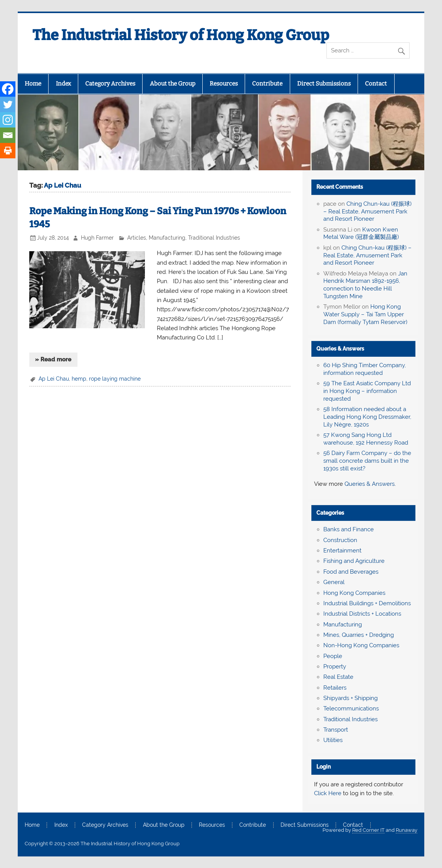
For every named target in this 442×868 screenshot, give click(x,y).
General (334, 582)
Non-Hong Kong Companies (361, 645)
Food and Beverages (351, 572)
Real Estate (338, 677)
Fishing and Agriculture (354, 561)
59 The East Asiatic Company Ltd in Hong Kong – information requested (367, 391)
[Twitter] (8, 104)
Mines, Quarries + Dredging (359, 635)
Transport (336, 730)
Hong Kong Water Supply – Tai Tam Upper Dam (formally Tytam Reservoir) (365, 314)
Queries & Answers (340, 349)
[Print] (8, 151)
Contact (376, 84)
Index (63, 84)
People (333, 656)
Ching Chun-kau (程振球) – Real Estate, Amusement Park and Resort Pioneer (367, 212)
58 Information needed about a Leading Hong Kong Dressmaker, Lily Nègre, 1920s (367, 417)
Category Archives (110, 84)
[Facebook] (8, 89)
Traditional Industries (214, 238)
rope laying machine (115, 379)
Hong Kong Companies (354, 593)
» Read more (53, 359)
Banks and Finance (349, 529)
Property (335, 667)
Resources (224, 84)
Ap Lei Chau (54, 379)
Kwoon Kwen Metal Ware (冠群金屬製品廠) (361, 233)
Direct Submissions (324, 84)
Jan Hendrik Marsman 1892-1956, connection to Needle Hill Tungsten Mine (365, 285)
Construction (340, 540)
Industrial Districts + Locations (362, 614)
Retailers (335, 688)
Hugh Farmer (97, 238)
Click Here (328, 793)
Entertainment (342, 551)
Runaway (407, 830)
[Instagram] (8, 120)
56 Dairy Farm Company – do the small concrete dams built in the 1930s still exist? (367, 461)
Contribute (267, 84)
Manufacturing (167, 238)
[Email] (8, 135)
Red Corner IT (368, 830)
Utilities (333, 740)
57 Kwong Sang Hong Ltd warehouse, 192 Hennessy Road (366, 439)
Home (33, 84)
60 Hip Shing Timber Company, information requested (365, 369)
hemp (79, 379)
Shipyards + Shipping (350, 698)
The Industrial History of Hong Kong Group (181, 35)
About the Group (173, 84)
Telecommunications (351, 709)
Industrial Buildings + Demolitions (367, 603)
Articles (137, 238)
